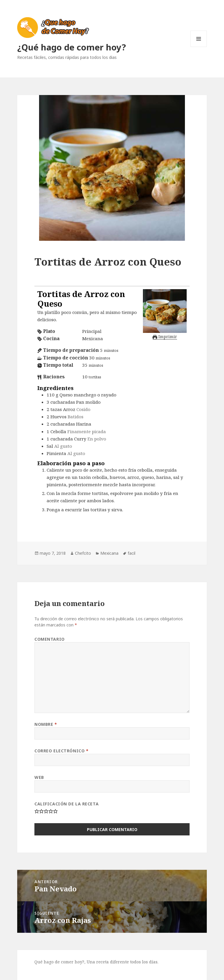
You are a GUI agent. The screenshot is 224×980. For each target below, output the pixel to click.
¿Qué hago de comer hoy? (72, 47)
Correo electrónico (61, 751)
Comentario (50, 639)
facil (132, 553)
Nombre (46, 724)
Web (39, 777)
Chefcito (83, 553)
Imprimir (165, 337)
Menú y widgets (199, 47)
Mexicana (109, 553)
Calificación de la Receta (66, 804)
